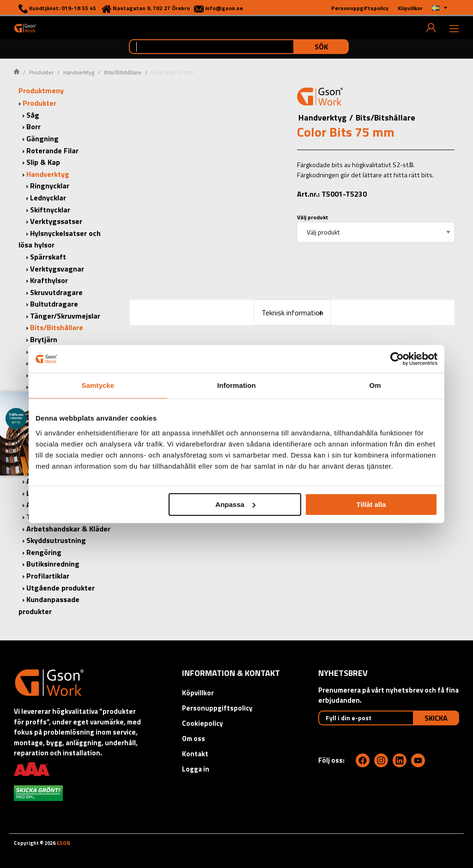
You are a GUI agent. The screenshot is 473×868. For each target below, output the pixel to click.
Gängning (42, 139)
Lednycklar (48, 198)
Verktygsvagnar (57, 269)
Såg (33, 115)
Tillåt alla (371, 504)
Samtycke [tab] (98, 385)
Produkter (41, 72)
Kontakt (195, 754)
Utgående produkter (61, 588)
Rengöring (44, 552)
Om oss (194, 738)
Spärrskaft (48, 257)
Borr (33, 127)
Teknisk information (292, 313)
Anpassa (235, 504)
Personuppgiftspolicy (217, 708)
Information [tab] (236, 385)
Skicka (436, 718)
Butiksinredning (53, 564)
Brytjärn (44, 339)
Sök (321, 47)
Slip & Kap (43, 162)
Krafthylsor (49, 280)
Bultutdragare (54, 304)
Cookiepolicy (203, 723)
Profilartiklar (48, 576)
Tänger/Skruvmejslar (65, 316)
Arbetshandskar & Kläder (68, 529)
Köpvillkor (198, 693)
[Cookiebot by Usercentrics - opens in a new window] (397, 359)
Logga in (196, 769)
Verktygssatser (56, 221)
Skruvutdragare (56, 292)
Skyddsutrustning (56, 540)
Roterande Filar (52, 151)
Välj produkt (313, 217)
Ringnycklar (50, 186)
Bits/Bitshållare (123, 72)
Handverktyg (79, 72)
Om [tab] (375, 385)
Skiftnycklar (50, 210)
